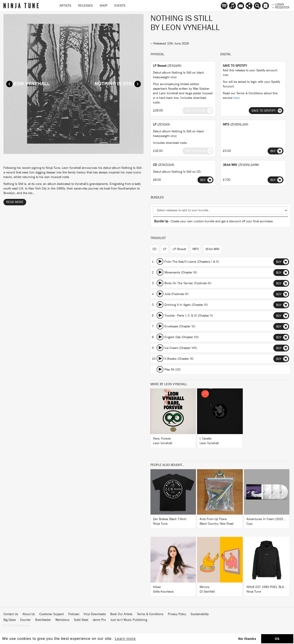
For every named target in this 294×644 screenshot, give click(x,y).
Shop (104, 6)
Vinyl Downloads (95, 614)
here (236, 98)
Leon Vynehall (191, 28)
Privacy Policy (177, 614)
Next (138, 84)
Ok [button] (277, 639)
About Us (29, 614)
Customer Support (52, 614)
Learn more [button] (125, 639)
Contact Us (11, 614)
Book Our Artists (121, 614)
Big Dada (10, 620)
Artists (65, 6)
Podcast (74, 614)
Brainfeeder (43, 620)
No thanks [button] (247, 639)
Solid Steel (81, 620)
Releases (85, 6)
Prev (9, 84)
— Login (278, 4)
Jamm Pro (99, 620)
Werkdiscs (62, 620)
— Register (281, 7)
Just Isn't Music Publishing (129, 620)
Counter (25, 620)
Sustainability (200, 614)
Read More (15, 202)
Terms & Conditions (150, 614)
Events (120, 6)
